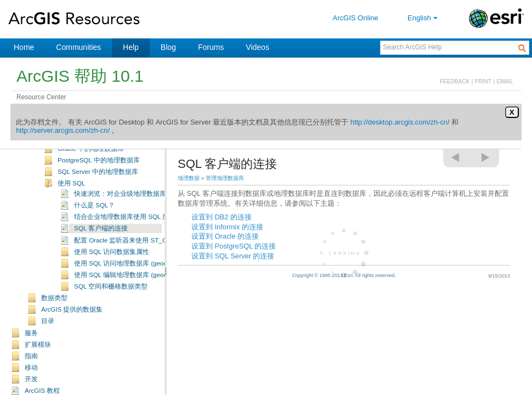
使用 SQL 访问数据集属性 (112, 261)
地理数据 (189, 178)
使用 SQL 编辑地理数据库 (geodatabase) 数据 (140, 284)
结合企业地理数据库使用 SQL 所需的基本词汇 (141, 225)
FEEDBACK (455, 81)
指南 (31, 365)
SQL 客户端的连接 (101, 237)
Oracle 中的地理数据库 (91, 157)
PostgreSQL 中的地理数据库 (99, 169)
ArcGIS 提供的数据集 (72, 318)
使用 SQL (71, 192)
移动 (31, 376)
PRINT (483, 81)
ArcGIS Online (356, 18)
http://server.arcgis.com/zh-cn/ (63, 130)
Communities (78, 47)
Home (24, 47)
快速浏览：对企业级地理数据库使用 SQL (134, 202)
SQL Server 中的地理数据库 (98, 180)
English (424, 18)
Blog (168, 47)
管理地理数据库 (225, 178)
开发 (31, 388)
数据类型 (54, 307)
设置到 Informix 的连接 (227, 227)
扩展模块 (38, 353)
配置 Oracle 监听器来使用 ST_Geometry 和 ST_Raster (152, 249)
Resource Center (41, 97)
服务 (31, 342)
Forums (211, 47)
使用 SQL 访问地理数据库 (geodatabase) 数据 (140, 272)
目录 (48, 330)
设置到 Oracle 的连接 (225, 236)
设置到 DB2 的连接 (222, 217)
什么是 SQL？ (94, 214)
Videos (257, 47)
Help (131, 47)
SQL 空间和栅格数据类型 (111, 295)
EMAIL (505, 81)
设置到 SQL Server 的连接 (233, 256)
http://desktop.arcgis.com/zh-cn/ (400, 122)
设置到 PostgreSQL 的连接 (234, 246)
